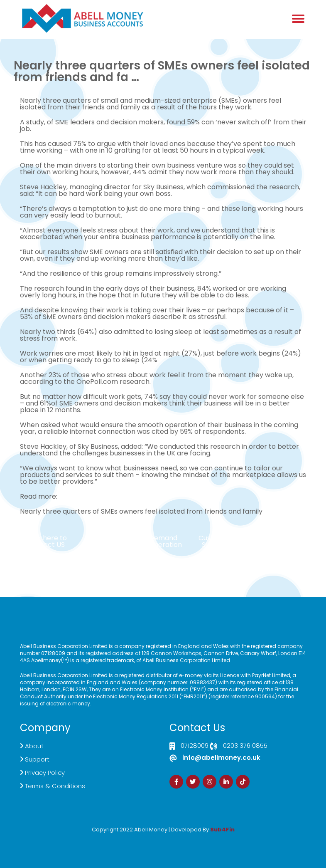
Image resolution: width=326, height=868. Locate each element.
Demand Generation (163, 541)
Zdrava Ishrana (183, 835)
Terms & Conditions (55, 786)
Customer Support (215, 541)
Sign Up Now (280, 538)
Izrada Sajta (138, 835)
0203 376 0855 (245, 746)
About (34, 746)
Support (37, 759)
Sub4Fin (222, 830)
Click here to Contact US (46, 541)
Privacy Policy (45, 773)
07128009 (195, 746)
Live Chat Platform (111, 541)
